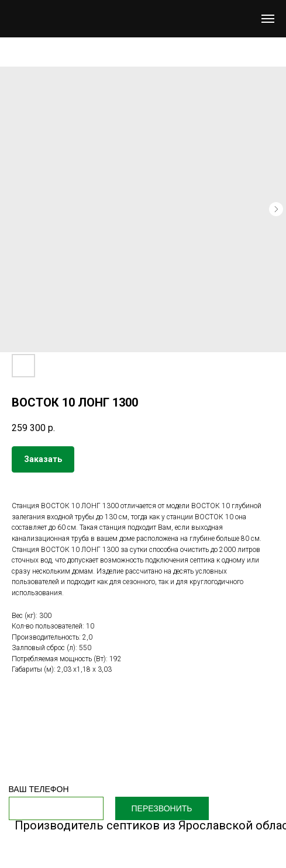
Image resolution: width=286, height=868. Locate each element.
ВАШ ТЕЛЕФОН (39, 789)
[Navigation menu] (268, 19)
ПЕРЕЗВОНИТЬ (162, 808)
